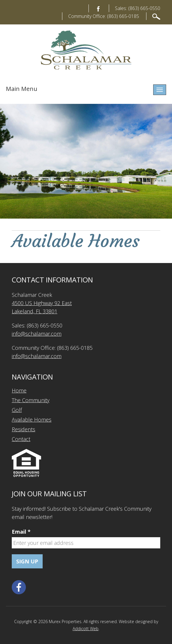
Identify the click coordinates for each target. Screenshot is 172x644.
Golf (17, 410)
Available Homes (32, 420)
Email (21, 532)
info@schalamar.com (37, 334)
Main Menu (22, 89)
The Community (31, 400)
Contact (21, 439)
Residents (24, 429)
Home (19, 390)
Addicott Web (86, 629)
